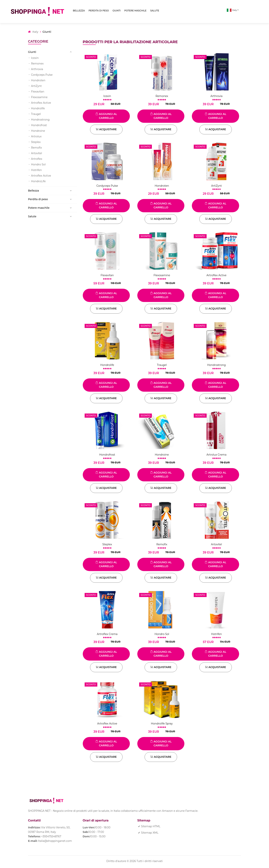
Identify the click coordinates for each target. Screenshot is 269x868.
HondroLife (38, 181)
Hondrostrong (40, 120)
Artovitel (37, 153)
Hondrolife (38, 108)
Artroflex (37, 159)
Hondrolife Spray (162, 724)
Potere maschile (136, 11)
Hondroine (38, 131)
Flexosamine (39, 97)
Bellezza (79, 11)
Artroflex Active (41, 103)
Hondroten (38, 80)
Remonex (37, 64)
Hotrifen (36, 170)
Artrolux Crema (216, 455)
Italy (232, 10)
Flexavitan (38, 92)
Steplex (36, 142)
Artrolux (36, 136)
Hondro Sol (38, 164)
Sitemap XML (150, 833)
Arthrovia (37, 69)
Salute (155, 11)
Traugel (36, 114)
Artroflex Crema (107, 634)
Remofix (36, 148)
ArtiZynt (36, 86)
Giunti (117, 11)
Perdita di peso (99, 11)
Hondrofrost (39, 125)
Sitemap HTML (151, 826)
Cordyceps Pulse (42, 75)
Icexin (35, 58)
